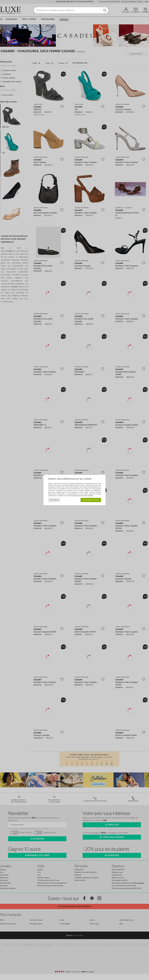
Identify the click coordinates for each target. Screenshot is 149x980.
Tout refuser (54, 500)
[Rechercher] (105, 10)
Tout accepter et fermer (91, 500)
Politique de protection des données (81, 496)
